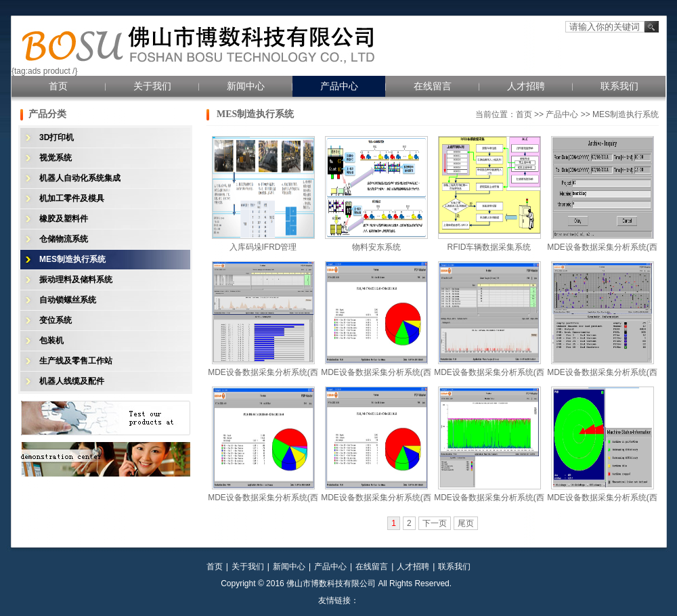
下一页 (435, 523)
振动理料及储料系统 (76, 280)
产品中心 (339, 86)
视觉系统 (56, 158)
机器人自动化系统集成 (80, 178)
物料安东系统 (376, 247)
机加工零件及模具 (72, 198)
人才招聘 (526, 86)
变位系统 (56, 320)
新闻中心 (246, 86)
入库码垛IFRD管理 (263, 247)
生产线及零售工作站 (76, 361)
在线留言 (433, 86)
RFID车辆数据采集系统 (489, 247)
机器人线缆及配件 (72, 381)
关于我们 (152, 86)
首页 (58, 86)
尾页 (466, 523)
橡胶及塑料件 (64, 219)
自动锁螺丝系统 (68, 300)
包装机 (51, 340)
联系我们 (619, 86)
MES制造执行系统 (72, 259)
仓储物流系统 (64, 239)
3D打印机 (57, 137)
